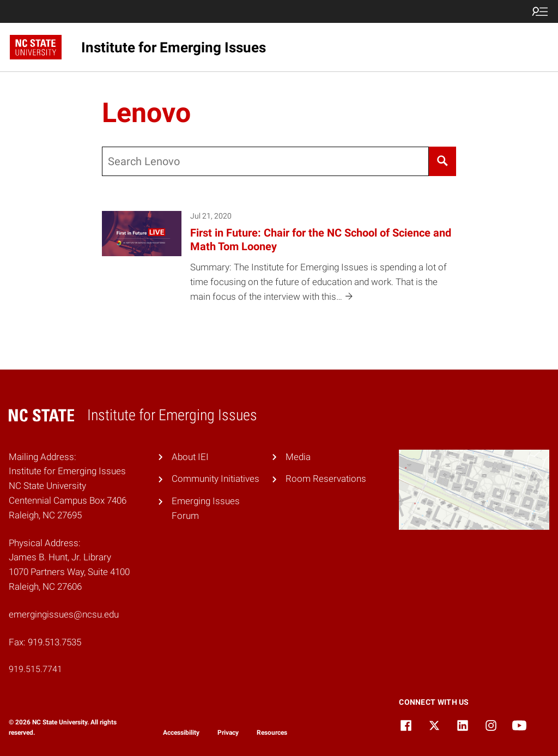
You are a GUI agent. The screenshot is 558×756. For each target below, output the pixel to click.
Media (298, 457)
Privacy (228, 733)
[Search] (443, 161)
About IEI (190, 457)
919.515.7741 (35, 669)
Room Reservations (326, 479)
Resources (272, 733)
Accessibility (181, 733)
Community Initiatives (216, 479)
